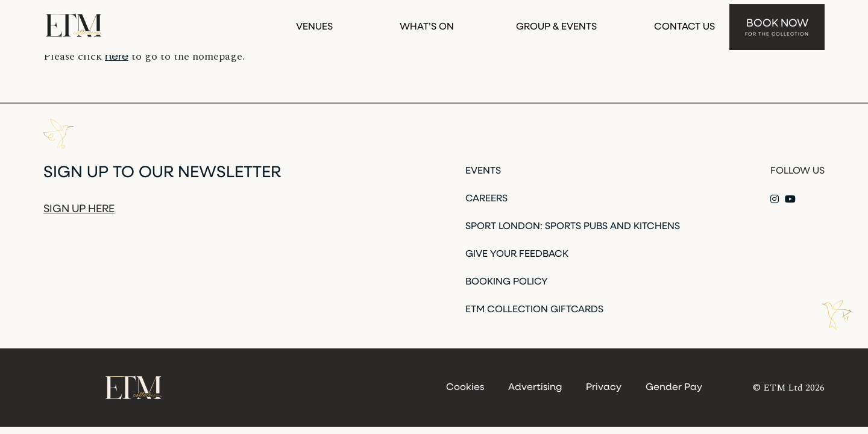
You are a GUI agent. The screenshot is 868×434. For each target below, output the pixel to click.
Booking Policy (507, 282)
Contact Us (684, 23)
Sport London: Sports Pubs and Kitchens (573, 227)
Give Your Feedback (517, 254)
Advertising (535, 388)
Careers (486, 199)
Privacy (604, 388)
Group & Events (556, 23)
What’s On (427, 23)
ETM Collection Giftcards (534, 310)
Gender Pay (674, 388)
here (117, 57)
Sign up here (79, 209)
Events (483, 171)
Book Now (777, 24)
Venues (314, 23)
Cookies (465, 388)
